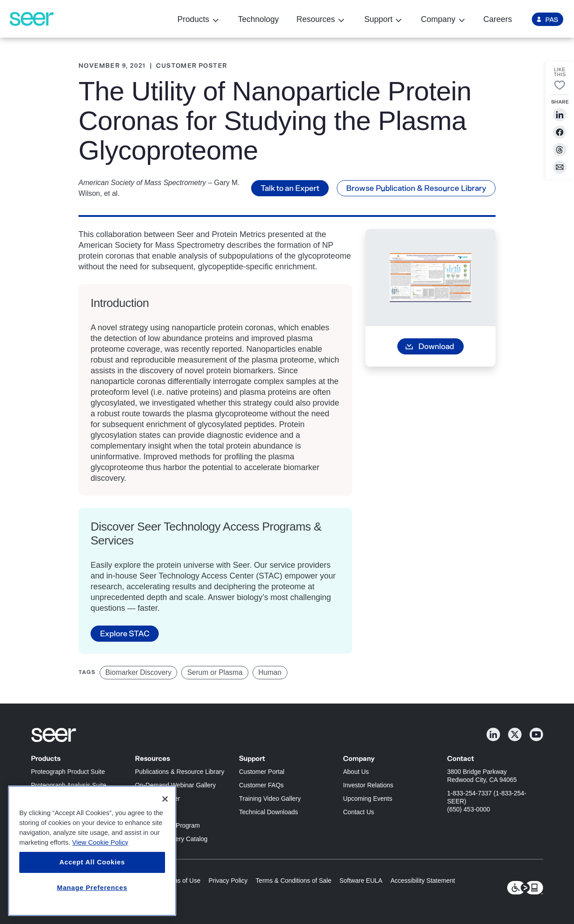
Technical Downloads (269, 812)
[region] (92, 851)
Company (438, 19)
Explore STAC (125, 633)
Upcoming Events (368, 799)
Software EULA (361, 881)
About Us (356, 772)
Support (378, 19)
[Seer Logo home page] (32, 19)
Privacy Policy (228, 881)
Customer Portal (262, 772)
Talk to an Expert (290, 188)
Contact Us (359, 812)
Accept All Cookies (92, 862)
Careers (498, 19)
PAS (552, 19)
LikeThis (560, 72)
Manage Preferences (92, 888)
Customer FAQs (261, 785)
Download (436, 346)
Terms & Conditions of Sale (294, 881)
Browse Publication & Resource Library (416, 188)
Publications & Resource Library (180, 772)
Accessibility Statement (423, 881)
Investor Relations (368, 785)
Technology (259, 19)
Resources (316, 19)
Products (193, 19)
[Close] (165, 799)
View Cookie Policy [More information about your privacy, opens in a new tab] (100, 842)
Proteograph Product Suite (68, 772)
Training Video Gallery (270, 799)
